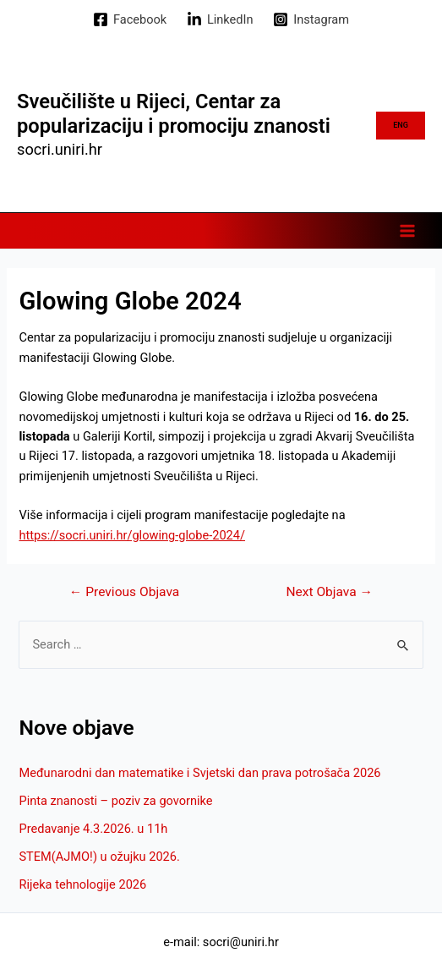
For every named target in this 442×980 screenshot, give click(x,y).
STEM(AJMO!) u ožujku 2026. (99, 857)
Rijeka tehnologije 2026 (82, 884)
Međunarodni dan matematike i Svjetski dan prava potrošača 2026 (199, 773)
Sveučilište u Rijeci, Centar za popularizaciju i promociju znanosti (174, 113)
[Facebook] (130, 19)
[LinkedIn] (220, 19)
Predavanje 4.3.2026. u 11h (93, 829)
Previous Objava (124, 593)
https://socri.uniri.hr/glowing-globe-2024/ (132, 535)
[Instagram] (311, 19)
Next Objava (329, 593)
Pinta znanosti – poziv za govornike (115, 801)
